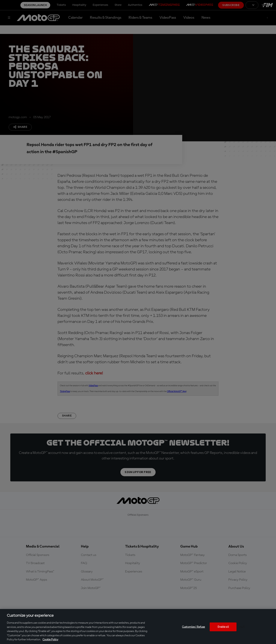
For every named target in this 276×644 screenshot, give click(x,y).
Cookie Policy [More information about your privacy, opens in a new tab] (50, 640)
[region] (138, 626)
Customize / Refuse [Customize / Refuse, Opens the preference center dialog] (193, 627)
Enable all (223, 627)
